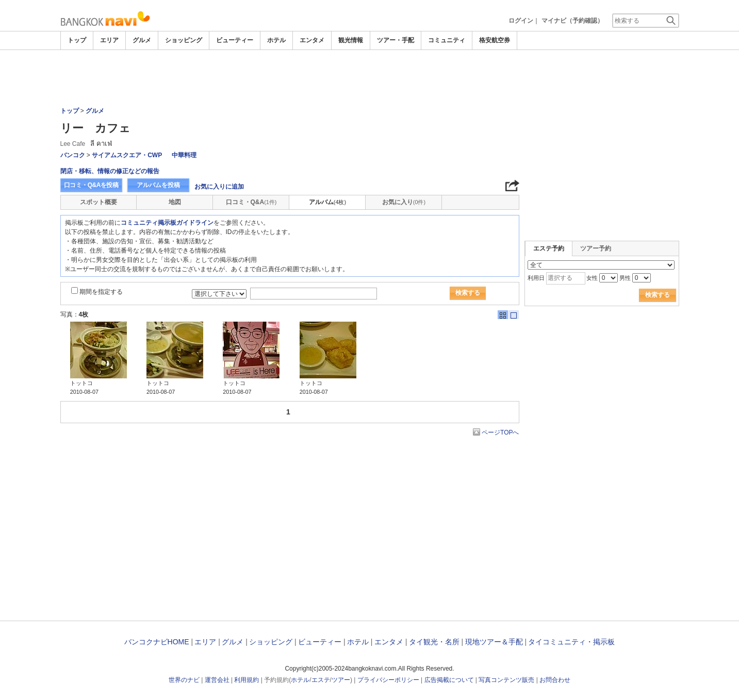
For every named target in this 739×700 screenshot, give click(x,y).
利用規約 (247, 680)
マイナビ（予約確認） (572, 21)
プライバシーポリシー (388, 680)
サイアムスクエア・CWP (127, 155)
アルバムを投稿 (158, 185)
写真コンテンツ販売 (506, 680)
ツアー (341, 680)
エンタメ (312, 40)
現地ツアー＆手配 (494, 642)
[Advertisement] (370, 78)
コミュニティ (447, 40)
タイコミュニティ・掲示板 (571, 642)
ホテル (276, 40)
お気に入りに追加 (219, 187)
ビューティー (235, 40)
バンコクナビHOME (157, 642)
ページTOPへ (500, 432)
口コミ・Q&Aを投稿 (91, 185)
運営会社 (217, 680)
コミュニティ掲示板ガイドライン (167, 223)
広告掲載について (449, 680)
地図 (175, 202)
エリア (109, 40)
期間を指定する (101, 292)
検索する (468, 293)
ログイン (521, 21)
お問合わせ (555, 680)
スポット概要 (98, 202)
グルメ (142, 40)
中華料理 (184, 155)
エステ (321, 680)
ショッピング (184, 40)
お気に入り (404, 202)
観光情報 (351, 40)
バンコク (73, 155)
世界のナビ (184, 680)
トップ (77, 40)
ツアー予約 (596, 248)
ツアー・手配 (396, 40)
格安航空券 (495, 40)
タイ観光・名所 (434, 642)
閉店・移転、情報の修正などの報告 (110, 171)
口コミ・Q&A (251, 202)
